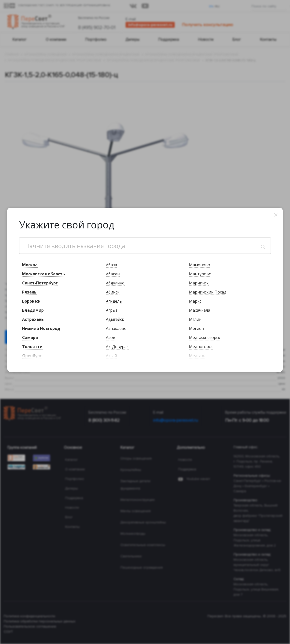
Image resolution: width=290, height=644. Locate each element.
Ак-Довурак (117, 346)
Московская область (43, 274)
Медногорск (201, 346)
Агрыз (112, 310)
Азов (111, 337)
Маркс (195, 301)
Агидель (114, 301)
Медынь (197, 355)
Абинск (113, 292)
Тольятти (32, 346)
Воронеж (31, 301)
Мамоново (200, 265)
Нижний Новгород (41, 328)
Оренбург (32, 355)
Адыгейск (115, 319)
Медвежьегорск (205, 337)
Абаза (111, 265)
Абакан (113, 274)
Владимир (33, 310)
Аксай (111, 355)
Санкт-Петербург (40, 283)
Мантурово (200, 274)
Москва (30, 265)
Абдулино (115, 283)
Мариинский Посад (208, 292)
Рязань (29, 292)
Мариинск (199, 283)
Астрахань (33, 319)
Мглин (195, 319)
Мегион (196, 328)
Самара (30, 337)
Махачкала (200, 310)
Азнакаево (116, 328)
